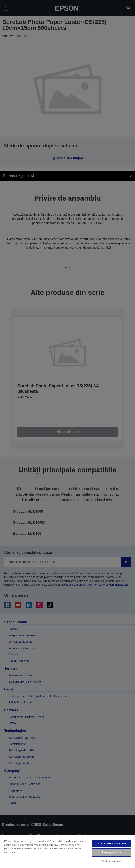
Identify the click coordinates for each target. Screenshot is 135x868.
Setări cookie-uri (111, 861)
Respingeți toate (111, 852)
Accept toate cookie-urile (111, 843)
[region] (67, 851)
